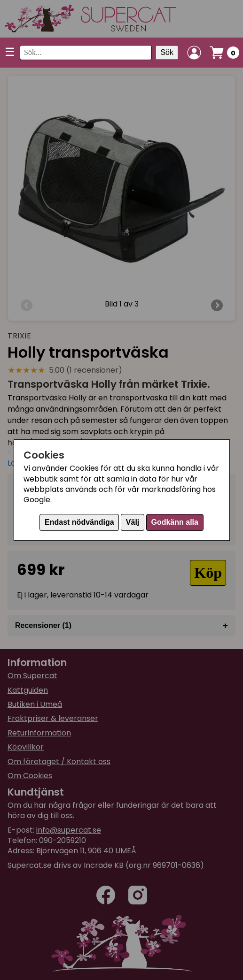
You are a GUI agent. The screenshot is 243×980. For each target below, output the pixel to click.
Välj (133, 522)
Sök (167, 52)
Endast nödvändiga (79, 522)
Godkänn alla (174, 522)
